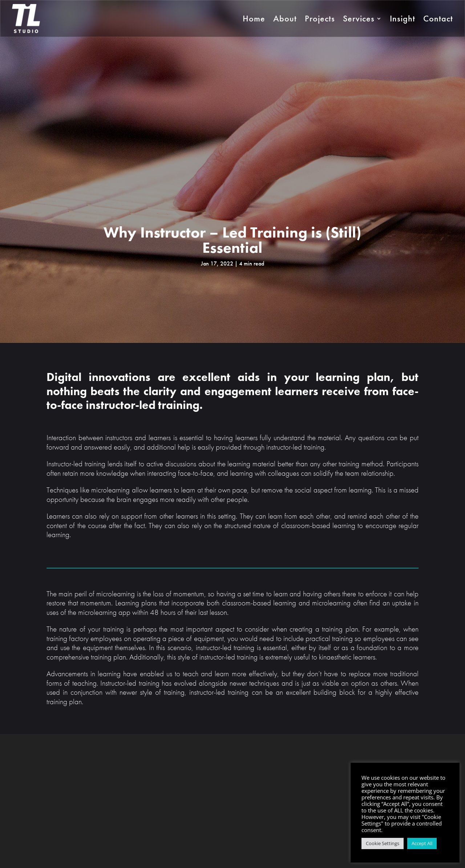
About (285, 18)
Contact (438, 18)
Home (254, 18)
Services (359, 18)
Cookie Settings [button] (383, 843)
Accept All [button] (422, 843)
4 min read (252, 263)
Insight (403, 18)
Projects (320, 18)
